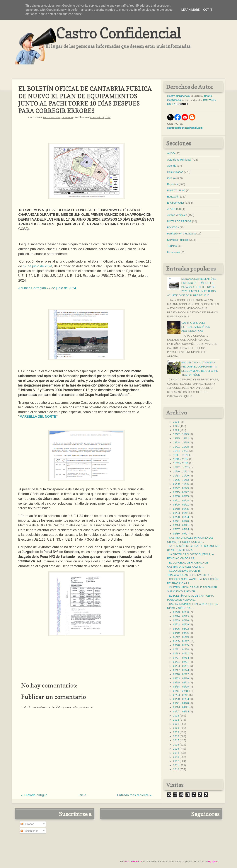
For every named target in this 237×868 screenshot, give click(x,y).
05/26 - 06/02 (181, 629)
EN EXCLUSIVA (176, 190)
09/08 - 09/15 (181, 496)
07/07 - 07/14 (181, 529)
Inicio (82, 795)
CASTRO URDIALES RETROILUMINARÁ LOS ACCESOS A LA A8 (196, 327)
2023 (176, 716)
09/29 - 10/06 (181, 484)
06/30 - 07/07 (181, 534)
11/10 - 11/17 (181, 459)
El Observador (176, 203)
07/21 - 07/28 (181, 521)
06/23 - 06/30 (181, 612)
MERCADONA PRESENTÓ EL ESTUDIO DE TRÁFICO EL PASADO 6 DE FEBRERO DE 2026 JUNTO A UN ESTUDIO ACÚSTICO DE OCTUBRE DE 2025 (192, 287)
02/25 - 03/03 (181, 683)
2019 (176, 732)
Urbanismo (67, 118)
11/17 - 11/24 (181, 455)
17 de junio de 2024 (37, 266)
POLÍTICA (173, 227)
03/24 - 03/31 (181, 666)
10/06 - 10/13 (181, 480)
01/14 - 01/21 (181, 707)
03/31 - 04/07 (181, 662)
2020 (176, 728)
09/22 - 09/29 (181, 488)
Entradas (27, 824)
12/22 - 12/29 (181, 434)
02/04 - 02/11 (181, 695)
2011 (176, 765)
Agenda (172, 166)
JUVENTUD (174, 209)
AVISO (171, 153)
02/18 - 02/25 (181, 687)
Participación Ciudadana (181, 234)
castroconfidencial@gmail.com (185, 128)
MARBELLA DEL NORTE (38, 417)
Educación (173, 197)
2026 (176, 422)
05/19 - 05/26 (181, 633)
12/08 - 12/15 (181, 442)
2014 (176, 753)
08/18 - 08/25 (181, 509)
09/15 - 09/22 (181, 492)
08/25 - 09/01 (181, 505)
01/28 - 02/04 (181, 699)
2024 (176, 430)
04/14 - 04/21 (181, 653)
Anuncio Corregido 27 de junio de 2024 (47, 288)
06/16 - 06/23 (181, 616)
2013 (176, 757)
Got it (208, 10)
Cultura (171, 178)
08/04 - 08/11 (181, 513)
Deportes (173, 184)
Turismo (172, 246)
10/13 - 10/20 (181, 476)
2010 (176, 769)
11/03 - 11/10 (181, 463)
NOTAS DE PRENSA (179, 221)
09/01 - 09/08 (181, 501)
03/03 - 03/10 (181, 678)
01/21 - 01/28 (181, 703)
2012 (176, 761)
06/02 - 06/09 (181, 624)
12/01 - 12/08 (181, 447)
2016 (176, 745)
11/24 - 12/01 (181, 451)
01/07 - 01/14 (181, 712)
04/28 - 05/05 (181, 645)
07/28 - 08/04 (181, 517)
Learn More (190, 10)
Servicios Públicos (178, 240)
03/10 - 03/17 (181, 674)
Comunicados (175, 172)
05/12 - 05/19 (181, 637)
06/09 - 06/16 (181, 620)
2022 (176, 720)
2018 (176, 736)
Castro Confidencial (118, 33)
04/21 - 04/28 (181, 649)
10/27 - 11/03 (181, 467)
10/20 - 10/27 (181, 472)
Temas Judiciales (52, 118)
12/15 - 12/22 (181, 438)
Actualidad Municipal (179, 160)
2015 (176, 749)
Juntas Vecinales (177, 215)
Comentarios (29, 831)
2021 (176, 724)
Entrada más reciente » (134, 795)
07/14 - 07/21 (181, 525)
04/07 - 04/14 (181, 658)
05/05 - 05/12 (181, 641)
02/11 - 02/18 (181, 691)
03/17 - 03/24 (181, 670)
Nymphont (213, 862)
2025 (176, 426)
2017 (176, 740)
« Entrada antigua (34, 795)
